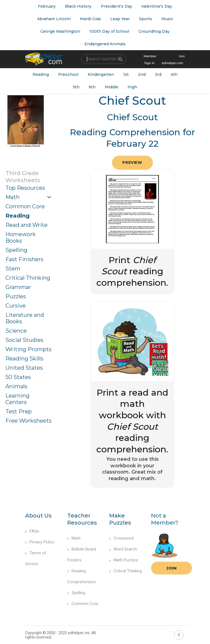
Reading (41, 74)
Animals (16, 386)
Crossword (121, 538)
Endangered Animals (105, 44)
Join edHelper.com (173, 60)
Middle (112, 87)
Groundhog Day (154, 31)
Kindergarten (101, 74)
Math (13, 197)
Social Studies (24, 340)
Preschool (68, 74)
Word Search (123, 549)
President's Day (116, 6)
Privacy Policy (40, 542)
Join (171, 568)
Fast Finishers (24, 259)
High (132, 87)
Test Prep (19, 411)
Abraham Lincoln (54, 19)
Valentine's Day (157, 6)
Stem (13, 269)
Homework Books (21, 237)
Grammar (18, 287)
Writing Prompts (29, 349)
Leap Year (120, 19)
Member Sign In (150, 60)
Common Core (25, 206)
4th (174, 74)
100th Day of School (109, 31)
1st (126, 74)
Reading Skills (24, 359)
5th (76, 87)
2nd (142, 74)
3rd (158, 74)
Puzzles (16, 296)
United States (24, 368)
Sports (146, 19)
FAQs (32, 531)
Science (16, 331)
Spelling (16, 250)
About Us (38, 516)
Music (167, 19)
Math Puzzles (124, 560)
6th (92, 87)
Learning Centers (17, 399)
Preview (132, 162)
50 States (18, 377)
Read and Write (26, 225)
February (47, 6)
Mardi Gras (91, 19)
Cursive (16, 306)
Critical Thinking (28, 278)
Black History (78, 6)
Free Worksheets (29, 421)
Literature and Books (25, 318)
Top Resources (25, 188)
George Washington (60, 31)
